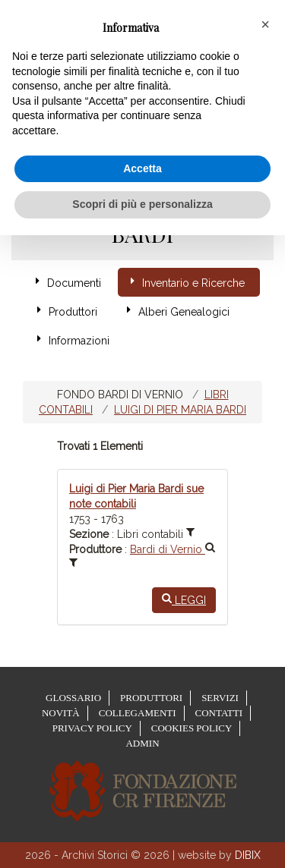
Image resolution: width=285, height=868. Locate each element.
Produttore (95, 549)
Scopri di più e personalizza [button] (142, 204)
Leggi (184, 599)
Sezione (89, 534)
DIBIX (248, 855)
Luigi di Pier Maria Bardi (180, 410)
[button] (265, 24)
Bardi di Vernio (173, 549)
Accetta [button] (142, 168)
